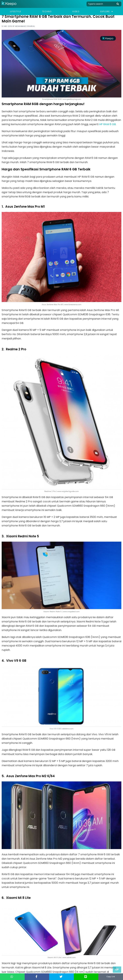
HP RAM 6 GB (107, 124)
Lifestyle (16, 11)
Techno (47, 11)
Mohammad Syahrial (25, 26)
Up (117, 970)
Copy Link (111, 977)
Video (76, 11)
